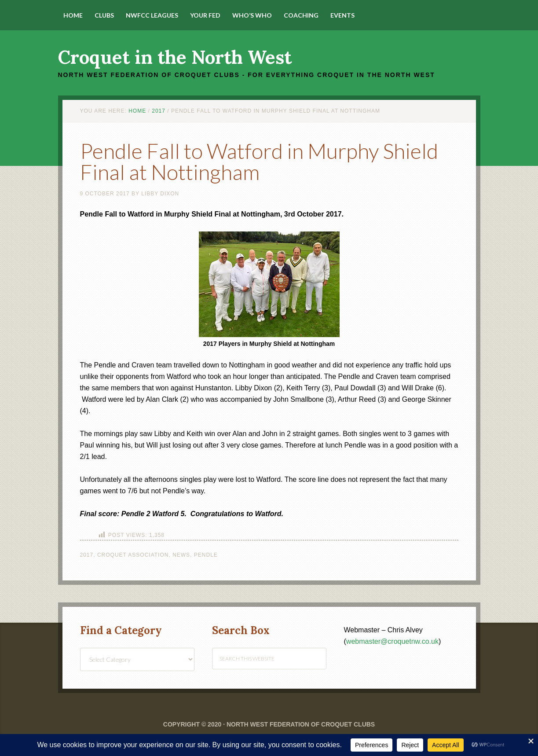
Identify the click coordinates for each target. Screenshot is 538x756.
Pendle (206, 555)
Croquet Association (133, 555)
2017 (87, 555)
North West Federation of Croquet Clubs (301, 724)
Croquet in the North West (175, 57)
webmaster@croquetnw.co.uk (392, 641)
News (181, 555)
